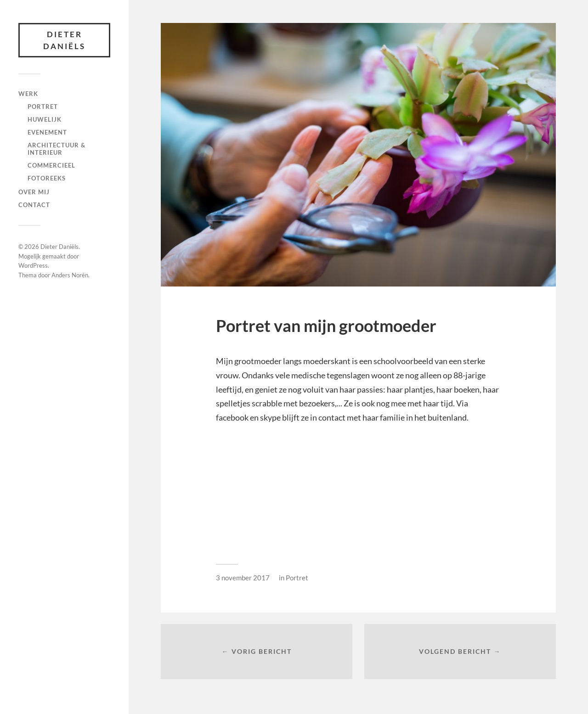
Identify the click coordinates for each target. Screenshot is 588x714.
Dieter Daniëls (64, 40)
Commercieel (51, 165)
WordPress (33, 265)
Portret (43, 107)
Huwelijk (45, 119)
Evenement (47, 132)
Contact (34, 205)
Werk (28, 94)
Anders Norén (70, 275)
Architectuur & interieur (57, 149)
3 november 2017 (243, 578)
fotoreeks (47, 178)
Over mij (34, 192)
